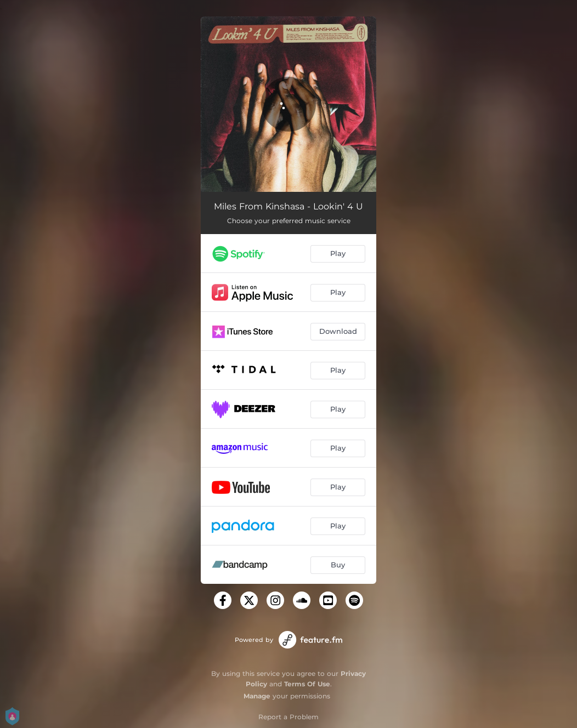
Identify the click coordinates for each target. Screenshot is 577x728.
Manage (257, 696)
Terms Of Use (307, 684)
